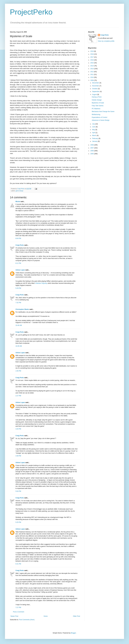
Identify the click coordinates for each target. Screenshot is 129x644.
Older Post (76, 616)
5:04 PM (18, 491)
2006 (92, 151)
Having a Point (97, 97)
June (94, 127)
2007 (92, 148)
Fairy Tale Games (98, 106)
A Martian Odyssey (41, 283)
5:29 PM (18, 288)
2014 (92, 66)
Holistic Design (97, 100)
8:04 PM (18, 238)
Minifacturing (96, 114)
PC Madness (96, 109)
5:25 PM (18, 522)
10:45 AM (19, 346)
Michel (18, 202)
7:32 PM (18, 303)
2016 (92, 60)
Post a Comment (19, 612)
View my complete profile (106, 41)
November (96, 86)
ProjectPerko (31, 12)
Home (46, 616)
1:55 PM (18, 371)
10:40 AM (19, 325)
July (94, 124)
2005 (92, 154)
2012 (92, 72)
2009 (92, 80)
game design (19, 191)
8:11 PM (18, 263)
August (95, 95)
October (95, 89)
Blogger (73, 633)
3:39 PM (18, 456)
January (95, 141)
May (94, 130)
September (96, 92)
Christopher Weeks (22, 309)
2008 (92, 145)
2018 (92, 54)
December (96, 83)
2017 (92, 57)
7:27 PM (18, 607)
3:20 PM (18, 429)
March (94, 135)
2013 (92, 69)
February (95, 138)
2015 (92, 63)
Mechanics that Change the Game (103, 112)
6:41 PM (18, 564)
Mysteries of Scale (98, 103)
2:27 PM (18, 396)
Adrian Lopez (20, 270)
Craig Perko (20, 245)
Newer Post (14, 616)
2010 (92, 77)
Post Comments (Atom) (27, 620)
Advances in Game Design (101, 120)
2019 (92, 51)
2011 (92, 75)
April (94, 133)
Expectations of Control (99, 117)
